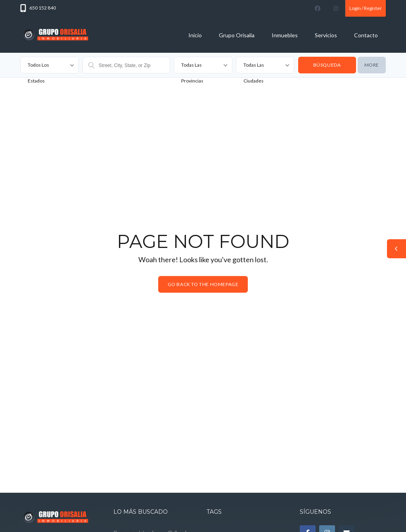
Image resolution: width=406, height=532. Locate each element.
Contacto (366, 35)
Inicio (195, 35)
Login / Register (366, 8)
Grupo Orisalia (237, 35)
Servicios (326, 35)
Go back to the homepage (203, 284)
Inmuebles (285, 35)
